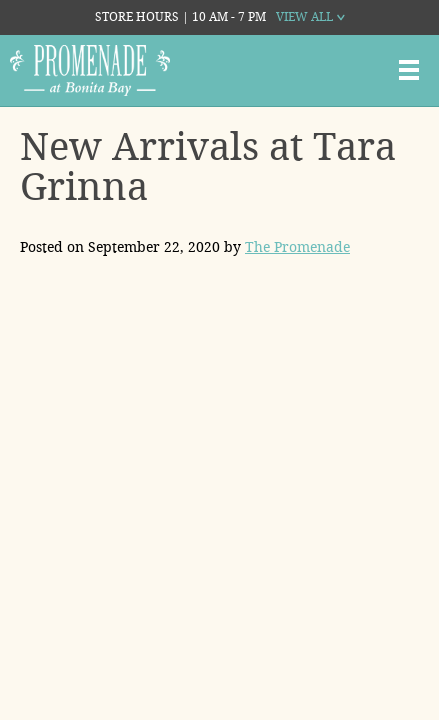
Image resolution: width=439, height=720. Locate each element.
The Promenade (297, 247)
